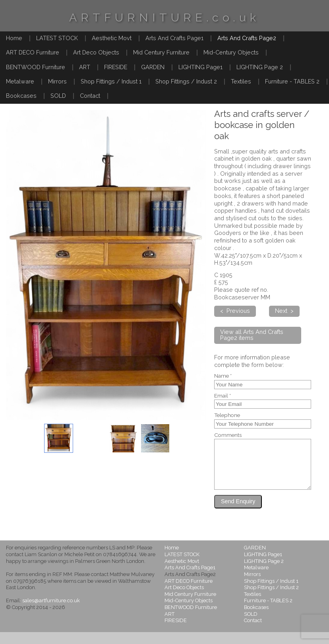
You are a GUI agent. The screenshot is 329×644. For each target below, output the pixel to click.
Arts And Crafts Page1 (174, 38)
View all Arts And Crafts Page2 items (252, 335)
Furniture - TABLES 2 (292, 81)
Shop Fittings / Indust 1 (111, 81)
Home (14, 38)
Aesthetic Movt (112, 38)
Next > (284, 311)
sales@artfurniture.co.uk (51, 612)
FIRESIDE (116, 67)
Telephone (227, 415)
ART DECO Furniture (33, 52)
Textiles (241, 81)
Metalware (20, 81)
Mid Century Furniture (161, 52)
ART (85, 67)
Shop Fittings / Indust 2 (186, 81)
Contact (90, 96)
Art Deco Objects (96, 52)
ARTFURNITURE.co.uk (164, 17)
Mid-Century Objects (231, 52)
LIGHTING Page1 (200, 67)
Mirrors (57, 81)
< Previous (235, 311)
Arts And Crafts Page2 (247, 38)
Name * (223, 376)
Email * (223, 396)
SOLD (58, 96)
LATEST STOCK (57, 38)
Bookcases (21, 96)
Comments (228, 435)
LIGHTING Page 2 (260, 67)
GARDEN (153, 67)
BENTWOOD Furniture (36, 67)
